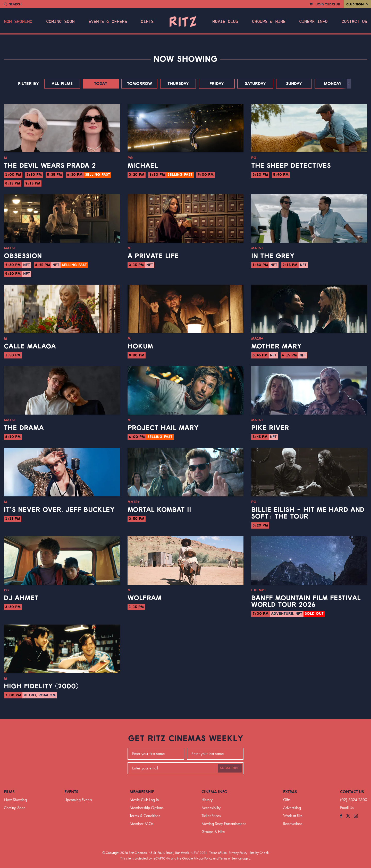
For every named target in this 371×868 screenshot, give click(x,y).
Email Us (347, 808)
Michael (143, 166)
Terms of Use (218, 853)
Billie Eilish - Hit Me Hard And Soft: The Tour (308, 513)
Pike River (270, 428)
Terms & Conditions (145, 816)
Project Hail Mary (163, 428)
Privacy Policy (238, 853)
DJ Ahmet (21, 598)
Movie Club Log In (144, 800)
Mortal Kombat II (159, 510)
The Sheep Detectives (291, 166)
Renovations (293, 824)
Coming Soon (60, 22)
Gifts (147, 22)
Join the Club (328, 4)
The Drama (24, 428)
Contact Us (354, 22)
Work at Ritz (293, 816)
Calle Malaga (30, 346)
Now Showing (18, 22)
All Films (62, 84)
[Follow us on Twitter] (348, 816)
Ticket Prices (211, 816)
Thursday (178, 84)
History (207, 800)
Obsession (23, 256)
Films (9, 792)
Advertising (292, 808)
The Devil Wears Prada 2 (50, 166)
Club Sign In (357, 4)
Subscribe (230, 768)
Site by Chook (259, 853)
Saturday (255, 84)
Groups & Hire (269, 22)
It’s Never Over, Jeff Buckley (59, 510)
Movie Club (225, 22)
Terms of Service (230, 858)
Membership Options (147, 808)
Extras (290, 792)
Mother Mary (276, 346)
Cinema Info (313, 22)
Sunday (294, 84)
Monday (333, 84)
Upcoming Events (78, 800)
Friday (217, 84)
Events (71, 792)
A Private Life (153, 256)
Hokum (140, 346)
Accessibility (211, 808)
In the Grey (273, 256)
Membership (142, 792)
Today (101, 84)
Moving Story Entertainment (224, 824)
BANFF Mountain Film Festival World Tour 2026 (306, 601)
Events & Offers (108, 22)
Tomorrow (140, 84)
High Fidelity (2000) (41, 686)
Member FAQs (142, 824)
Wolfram (145, 598)
